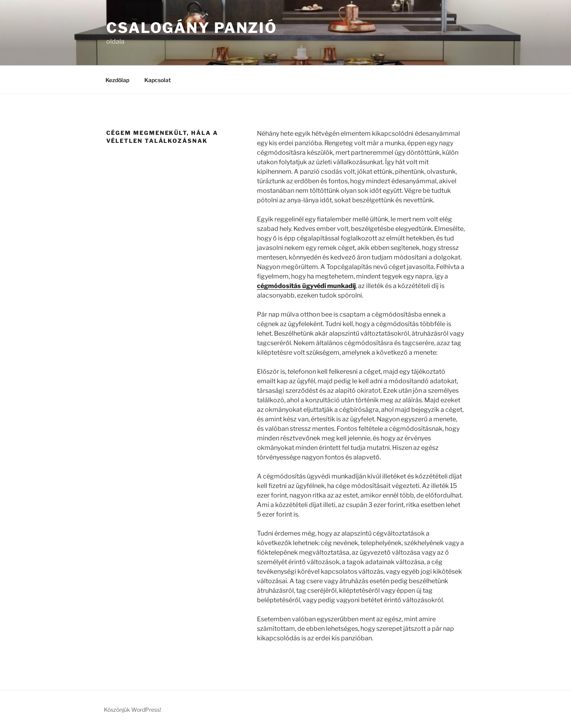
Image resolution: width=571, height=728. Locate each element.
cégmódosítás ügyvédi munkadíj (306, 286)
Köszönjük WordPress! (132, 710)
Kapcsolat (158, 80)
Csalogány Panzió (192, 28)
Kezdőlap (117, 80)
